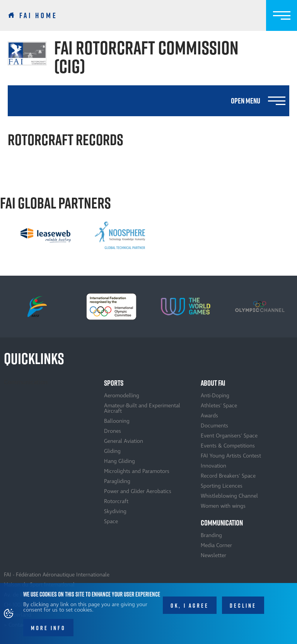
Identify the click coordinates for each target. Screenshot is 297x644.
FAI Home (38, 15)
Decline (243, 609)
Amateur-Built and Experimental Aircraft (142, 408)
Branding (211, 535)
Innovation (213, 466)
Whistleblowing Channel (229, 496)
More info (48, 631)
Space (111, 521)
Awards (209, 416)
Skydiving (115, 511)
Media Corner (216, 545)
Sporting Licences (222, 486)
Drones (113, 431)
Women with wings (223, 506)
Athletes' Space (219, 406)
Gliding (112, 451)
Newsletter (213, 555)
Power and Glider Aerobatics (138, 491)
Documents (214, 426)
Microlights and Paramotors (137, 471)
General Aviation (124, 441)
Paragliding (117, 481)
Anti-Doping (215, 396)
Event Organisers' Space (229, 436)
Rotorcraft (116, 501)
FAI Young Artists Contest (231, 456)
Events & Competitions (228, 446)
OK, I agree (190, 609)
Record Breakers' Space (228, 476)
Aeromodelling (122, 396)
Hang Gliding (119, 461)
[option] (46, 235)
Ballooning (117, 421)
